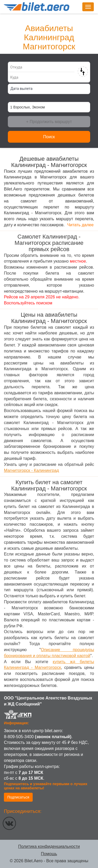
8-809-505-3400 (19, 737)
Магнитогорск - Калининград (31, 470)
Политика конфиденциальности (49, 846)
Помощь (49, 854)
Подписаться (18, 797)
